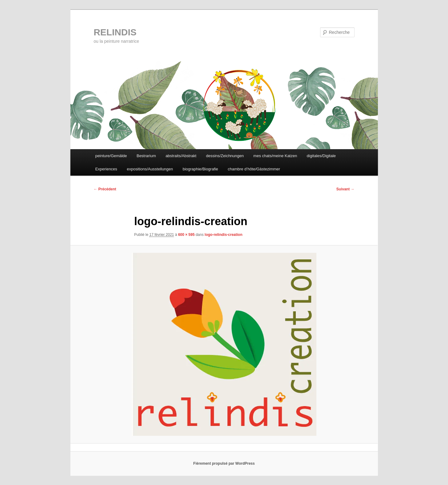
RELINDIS (115, 32)
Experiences (106, 169)
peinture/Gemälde (111, 156)
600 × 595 (186, 235)
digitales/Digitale (322, 156)
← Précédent (105, 189)
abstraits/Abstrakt (181, 156)
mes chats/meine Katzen (276, 156)
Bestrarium (147, 156)
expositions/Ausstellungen (150, 169)
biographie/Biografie (201, 169)
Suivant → (345, 189)
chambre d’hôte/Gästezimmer (254, 169)
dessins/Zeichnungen (225, 156)
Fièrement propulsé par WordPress (224, 463)
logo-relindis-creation (224, 235)
